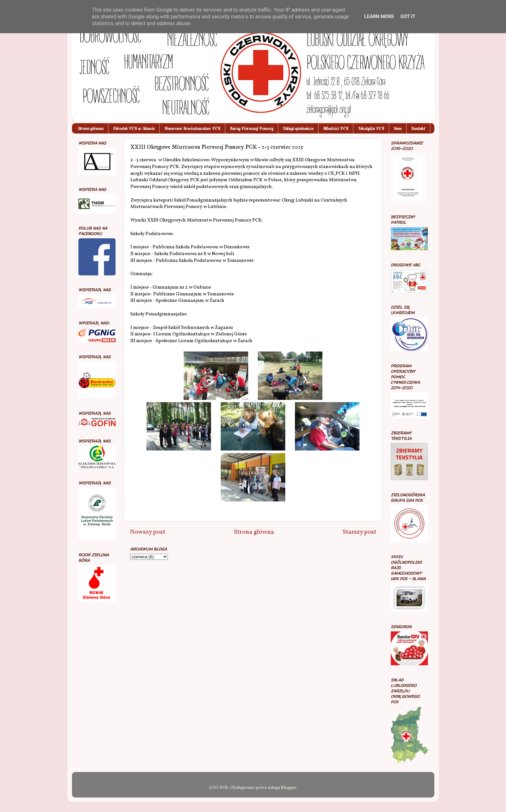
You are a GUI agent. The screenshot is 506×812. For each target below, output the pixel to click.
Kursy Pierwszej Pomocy (252, 128)
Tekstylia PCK (371, 128)
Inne (398, 128)
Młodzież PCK (336, 128)
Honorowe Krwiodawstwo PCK (192, 128)
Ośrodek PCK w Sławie (134, 128)
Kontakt (418, 128)
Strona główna (91, 128)
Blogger (288, 788)
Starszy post (359, 532)
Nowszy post (148, 532)
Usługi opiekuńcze (298, 128)
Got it (408, 16)
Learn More (379, 16)
